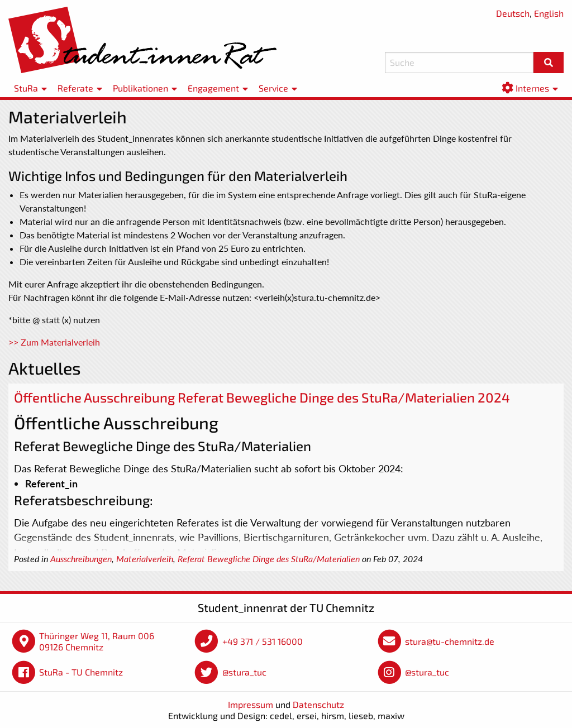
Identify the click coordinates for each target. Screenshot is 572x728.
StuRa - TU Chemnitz (81, 672)
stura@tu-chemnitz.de (450, 641)
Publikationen (140, 88)
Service (273, 88)
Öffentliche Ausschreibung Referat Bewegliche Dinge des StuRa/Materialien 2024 (262, 397)
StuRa (26, 88)
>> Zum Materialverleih (54, 342)
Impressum (251, 704)
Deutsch (513, 13)
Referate (75, 88)
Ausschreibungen (81, 559)
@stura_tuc (244, 672)
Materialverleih (145, 559)
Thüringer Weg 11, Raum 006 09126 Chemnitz (97, 641)
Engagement (213, 88)
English (549, 13)
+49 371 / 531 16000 (263, 641)
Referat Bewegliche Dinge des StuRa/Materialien (269, 559)
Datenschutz (318, 704)
